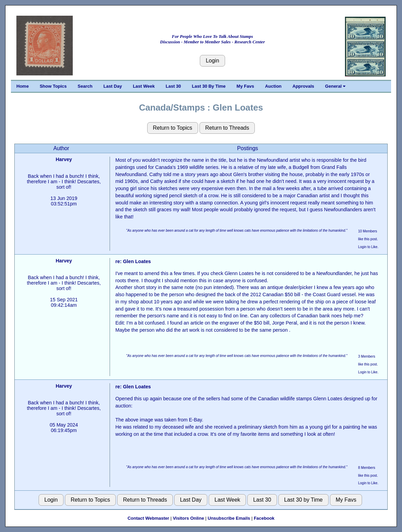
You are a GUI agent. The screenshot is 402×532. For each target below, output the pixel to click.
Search (85, 86)
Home (23, 86)
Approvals (303, 86)
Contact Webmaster (148, 518)
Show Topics (53, 86)
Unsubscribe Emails (229, 518)
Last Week (144, 86)
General (335, 86)
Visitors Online (189, 518)
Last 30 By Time (209, 86)
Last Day (113, 86)
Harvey (64, 159)
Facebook (264, 518)
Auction (273, 86)
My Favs (245, 86)
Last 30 (173, 86)
